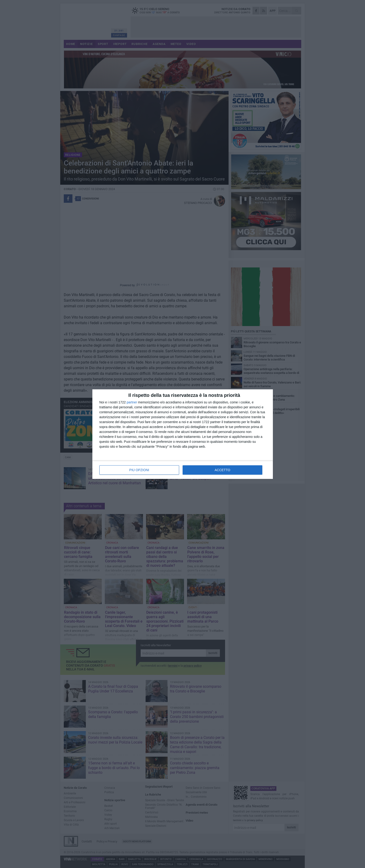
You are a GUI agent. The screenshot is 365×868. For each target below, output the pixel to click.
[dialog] (183, 434)
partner (132, 402)
